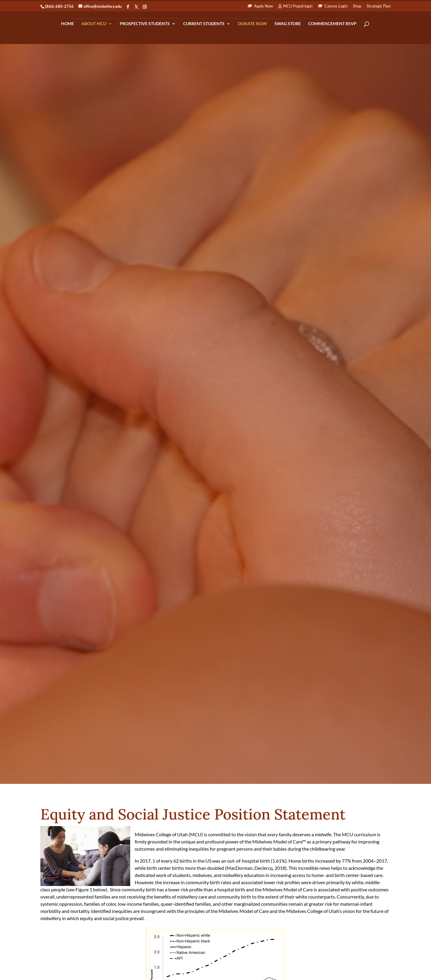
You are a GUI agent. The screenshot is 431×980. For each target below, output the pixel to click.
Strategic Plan (379, 6)
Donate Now (252, 24)
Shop (357, 6)
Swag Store (288, 24)
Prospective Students (145, 24)
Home (67, 24)
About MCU (94, 24)
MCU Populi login (298, 6)
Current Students (204, 24)
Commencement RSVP (332, 24)
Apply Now (264, 6)
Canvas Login (336, 6)
